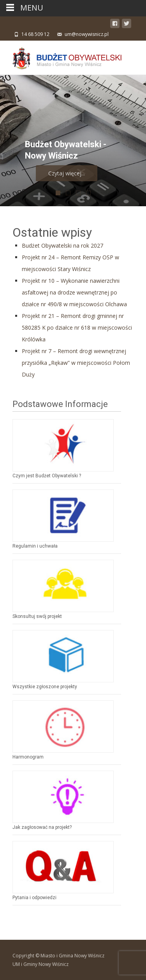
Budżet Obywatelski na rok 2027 (62, 245)
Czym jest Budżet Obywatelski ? (47, 476)
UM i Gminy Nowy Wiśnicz (40, 964)
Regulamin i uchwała (35, 546)
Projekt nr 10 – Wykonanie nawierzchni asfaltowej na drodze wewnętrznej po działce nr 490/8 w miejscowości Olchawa (74, 292)
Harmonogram (28, 757)
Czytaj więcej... (89, 173)
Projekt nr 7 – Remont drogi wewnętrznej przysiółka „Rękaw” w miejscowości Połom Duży (76, 363)
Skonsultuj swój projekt (37, 616)
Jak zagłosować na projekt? (42, 827)
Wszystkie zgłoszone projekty (45, 687)
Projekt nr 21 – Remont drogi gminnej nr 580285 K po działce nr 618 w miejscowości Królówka (77, 328)
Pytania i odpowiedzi (34, 898)
